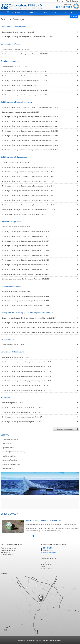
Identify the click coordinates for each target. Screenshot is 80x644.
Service (44, 13)
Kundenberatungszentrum (10, 439)
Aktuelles (16, 13)
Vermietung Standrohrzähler (11, 464)
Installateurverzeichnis (9, 456)
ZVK (9, 14)
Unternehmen (66, 13)
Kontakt (39, 640)
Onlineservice (6, 444)
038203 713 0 (64, 7)
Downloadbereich (7, 468)
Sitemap (45, 640)
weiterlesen (28, 536)
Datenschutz (31, 640)
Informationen (31, 13)
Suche (60, 1)
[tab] (40, 32)
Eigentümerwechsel (8, 448)
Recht (54, 13)
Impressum (22, 640)
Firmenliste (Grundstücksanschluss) (13, 452)
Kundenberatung (72, 1)
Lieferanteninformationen (10, 460)
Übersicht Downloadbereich (65, 429)
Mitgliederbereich (55, 640)
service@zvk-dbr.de (50, 552)
